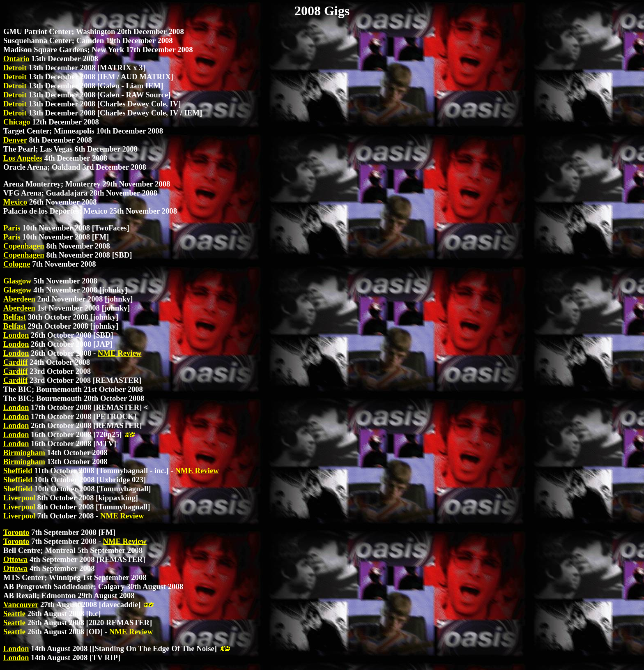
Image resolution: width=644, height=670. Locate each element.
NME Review (120, 353)
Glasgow (17, 281)
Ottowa (15, 559)
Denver (15, 140)
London (16, 335)
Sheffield (18, 471)
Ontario (16, 59)
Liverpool (19, 498)
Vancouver (21, 604)
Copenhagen (24, 246)
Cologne (17, 264)
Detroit (15, 68)
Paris (12, 228)
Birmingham (24, 452)
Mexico (15, 202)
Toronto (16, 532)
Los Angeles (23, 158)
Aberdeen (19, 299)
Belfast (15, 317)
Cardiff (15, 362)
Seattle (14, 614)
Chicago (17, 122)
